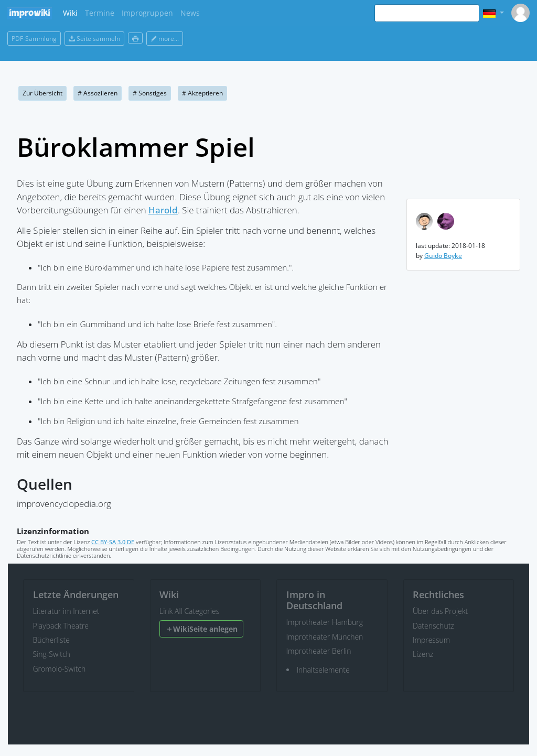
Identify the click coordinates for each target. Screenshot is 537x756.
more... (165, 39)
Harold (163, 210)
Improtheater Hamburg (325, 622)
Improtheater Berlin (319, 651)
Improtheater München (325, 637)
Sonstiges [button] (150, 93)
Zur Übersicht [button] (42, 93)
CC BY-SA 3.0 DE (113, 542)
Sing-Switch (52, 654)
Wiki (70, 13)
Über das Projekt (440, 611)
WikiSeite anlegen (202, 629)
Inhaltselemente (323, 670)
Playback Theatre (61, 626)
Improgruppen (147, 13)
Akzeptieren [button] (202, 93)
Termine (100, 13)
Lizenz (423, 654)
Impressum (431, 640)
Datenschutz (433, 626)
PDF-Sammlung (34, 39)
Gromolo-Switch (60, 669)
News (190, 13)
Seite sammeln (94, 39)
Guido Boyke (443, 256)
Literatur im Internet (66, 611)
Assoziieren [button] (98, 93)
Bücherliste (51, 640)
